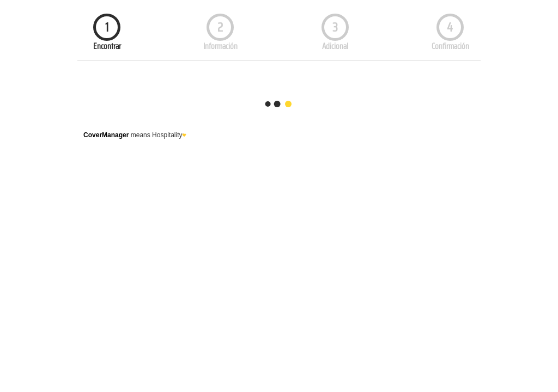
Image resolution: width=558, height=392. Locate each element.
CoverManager (106, 135)
